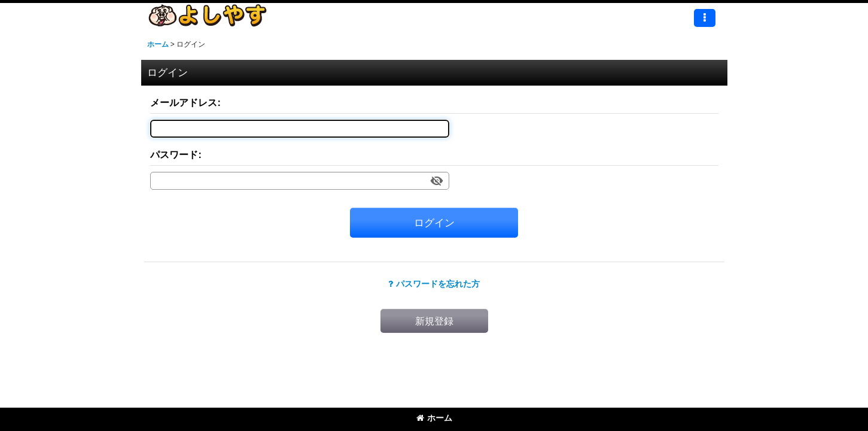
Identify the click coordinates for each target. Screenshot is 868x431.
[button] (705, 18)
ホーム (434, 418)
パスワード (174, 154)
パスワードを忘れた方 (434, 284)
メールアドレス (184, 102)
